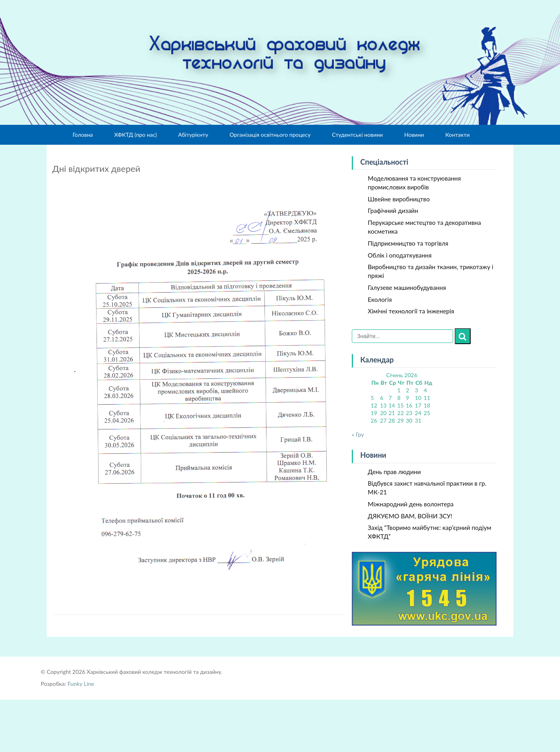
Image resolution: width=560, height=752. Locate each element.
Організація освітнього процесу (270, 135)
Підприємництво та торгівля (408, 243)
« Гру (358, 434)
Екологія (380, 299)
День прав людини (394, 472)
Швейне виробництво (399, 199)
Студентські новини (357, 135)
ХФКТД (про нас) (135, 135)
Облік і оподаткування (400, 255)
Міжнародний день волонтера (411, 504)
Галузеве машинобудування (407, 287)
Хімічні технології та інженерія (411, 311)
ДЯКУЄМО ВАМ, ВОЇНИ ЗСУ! (410, 516)
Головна (83, 135)
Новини (414, 135)
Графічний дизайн (393, 211)
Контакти (457, 135)
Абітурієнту (193, 135)
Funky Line (81, 684)
